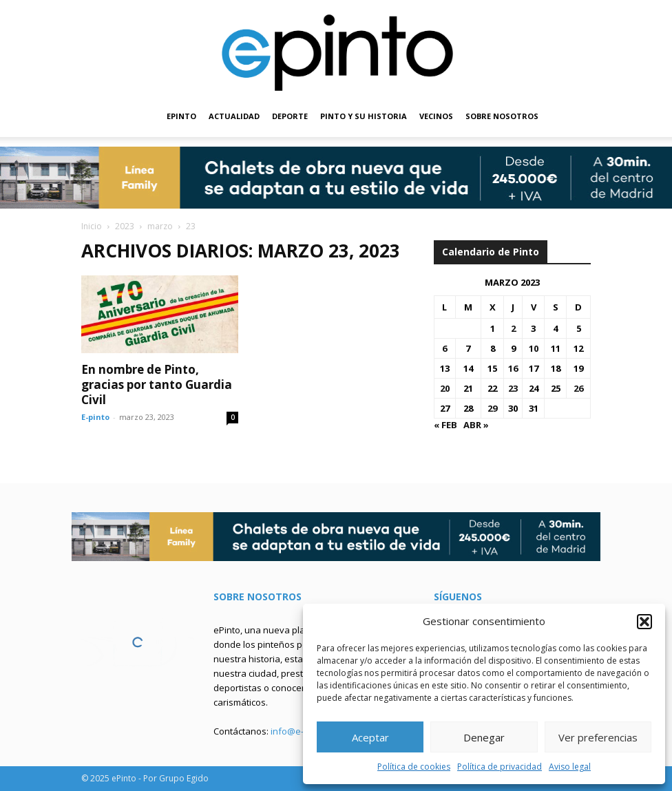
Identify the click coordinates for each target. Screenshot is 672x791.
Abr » (476, 425)
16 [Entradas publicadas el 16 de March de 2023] (513, 368)
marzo (160, 226)
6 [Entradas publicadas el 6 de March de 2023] (444, 348)
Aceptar (370, 737)
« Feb (445, 425)
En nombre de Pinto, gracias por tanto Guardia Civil (157, 384)
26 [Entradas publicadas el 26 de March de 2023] (578, 388)
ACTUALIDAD (234, 116)
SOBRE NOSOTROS (502, 116)
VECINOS (436, 116)
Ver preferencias (598, 737)
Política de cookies (414, 767)
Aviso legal (570, 767)
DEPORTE (290, 116)
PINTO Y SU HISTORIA (364, 116)
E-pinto (95, 417)
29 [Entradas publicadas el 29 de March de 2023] (492, 408)
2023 (125, 226)
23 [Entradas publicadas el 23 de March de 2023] (513, 388)
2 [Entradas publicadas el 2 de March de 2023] (513, 328)
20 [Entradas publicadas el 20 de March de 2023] (445, 388)
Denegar (484, 737)
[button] (644, 622)
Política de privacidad (500, 767)
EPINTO (181, 116)
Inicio (92, 226)
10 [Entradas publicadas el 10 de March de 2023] (534, 348)
